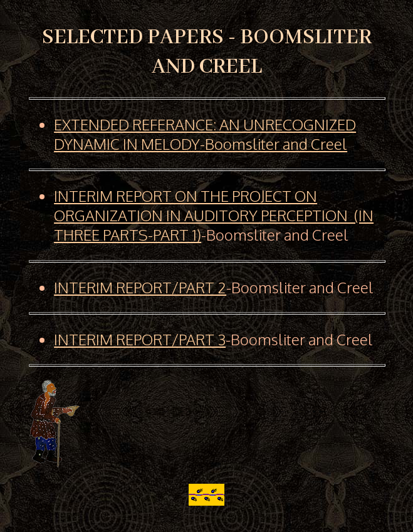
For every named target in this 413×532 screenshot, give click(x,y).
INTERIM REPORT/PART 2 (140, 287)
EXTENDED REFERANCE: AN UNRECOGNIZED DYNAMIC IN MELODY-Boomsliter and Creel (205, 134)
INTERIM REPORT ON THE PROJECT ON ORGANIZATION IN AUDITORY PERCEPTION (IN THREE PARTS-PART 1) (214, 215)
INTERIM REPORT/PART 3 (140, 339)
